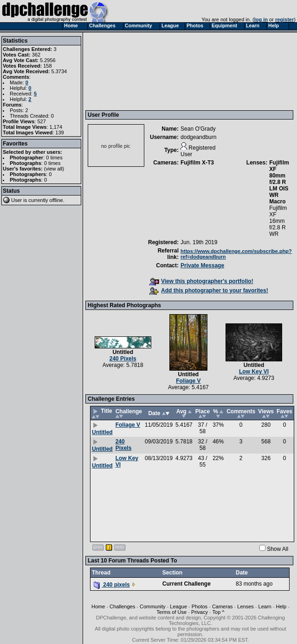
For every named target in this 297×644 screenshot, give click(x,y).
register (284, 19)
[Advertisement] (131, 71)
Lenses (245, 606)
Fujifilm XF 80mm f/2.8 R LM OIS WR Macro (279, 182)
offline (56, 200)
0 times (54, 158)
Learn (265, 606)
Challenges (122, 606)
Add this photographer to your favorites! (209, 290)
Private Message (202, 265)
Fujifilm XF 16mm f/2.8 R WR (278, 221)
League (178, 606)
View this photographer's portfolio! (201, 281)
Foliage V (188, 381)
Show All (278, 549)
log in (261, 19)
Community (153, 606)
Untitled (123, 352)
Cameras (223, 606)
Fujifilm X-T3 (197, 163)
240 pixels (112, 585)
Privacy (200, 612)
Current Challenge (187, 584)
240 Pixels (123, 359)
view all (54, 169)
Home (98, 606)
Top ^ (219, 612)
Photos (200, 606)
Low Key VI (254, 372)
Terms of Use (171, 612)
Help (281, 606)
